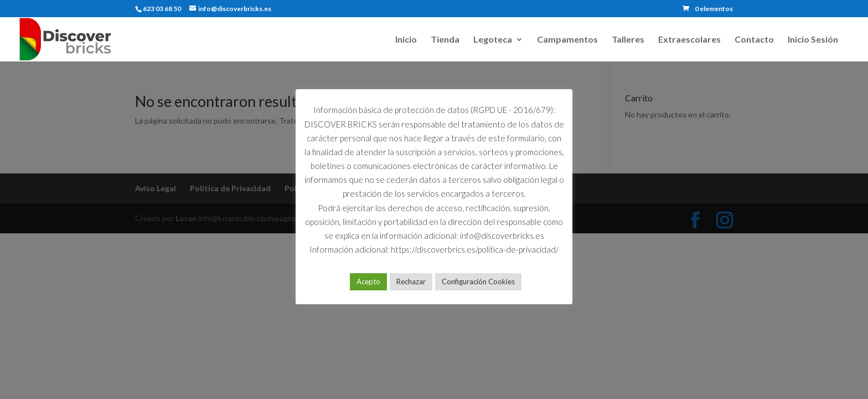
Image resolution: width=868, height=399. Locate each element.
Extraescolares (689, 40)
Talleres (628, 40)
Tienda (445, 40)
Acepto (368, 282)
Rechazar (411, 282)
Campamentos (567, 40)
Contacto (754, 40)
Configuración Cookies (478, 282)
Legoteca (493, 40)
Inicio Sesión (813, 40)
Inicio (406, 40)
